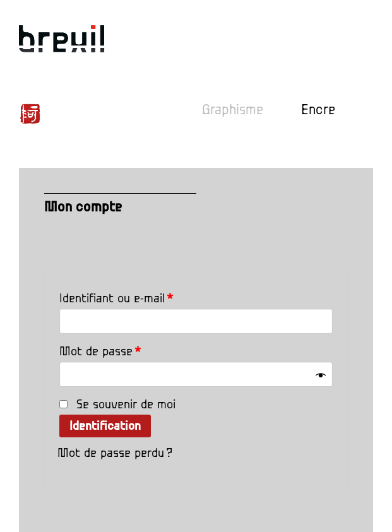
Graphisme (233, 110)
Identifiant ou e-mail (116, 299)
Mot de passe (100, 352)
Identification (105, 426)
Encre (318, 110)
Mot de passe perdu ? (115, 453)
